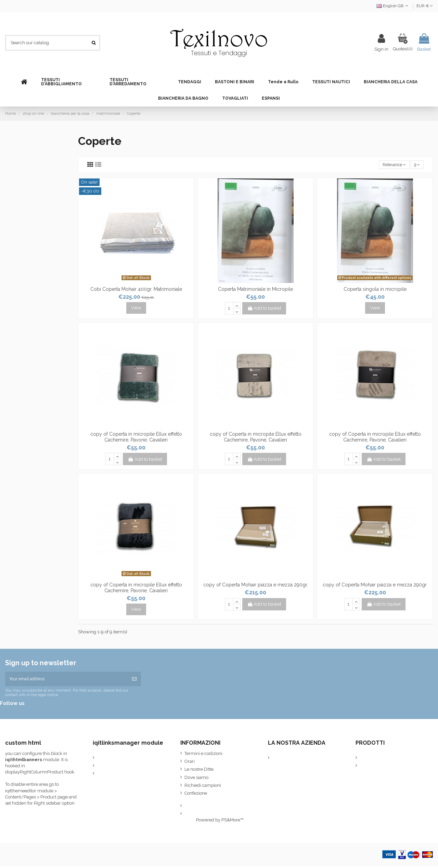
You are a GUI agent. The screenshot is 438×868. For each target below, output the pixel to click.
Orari (190, 763)
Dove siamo (196, 779)
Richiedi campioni (203, 787)
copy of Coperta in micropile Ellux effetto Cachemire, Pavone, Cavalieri (136, 438)
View (136, 308)
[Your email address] (66, 680)
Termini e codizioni (203, 755)
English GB (393, 6)
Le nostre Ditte (199, 771)
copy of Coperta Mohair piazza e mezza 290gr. (256, 585)
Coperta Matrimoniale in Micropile (255, 290)
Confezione (196, 795)
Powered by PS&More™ (220, 822)
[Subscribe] (134, 680)
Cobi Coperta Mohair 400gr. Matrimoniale (136, 290)
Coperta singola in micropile (375, 290)
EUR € (425, 6)
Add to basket (265, 309)
